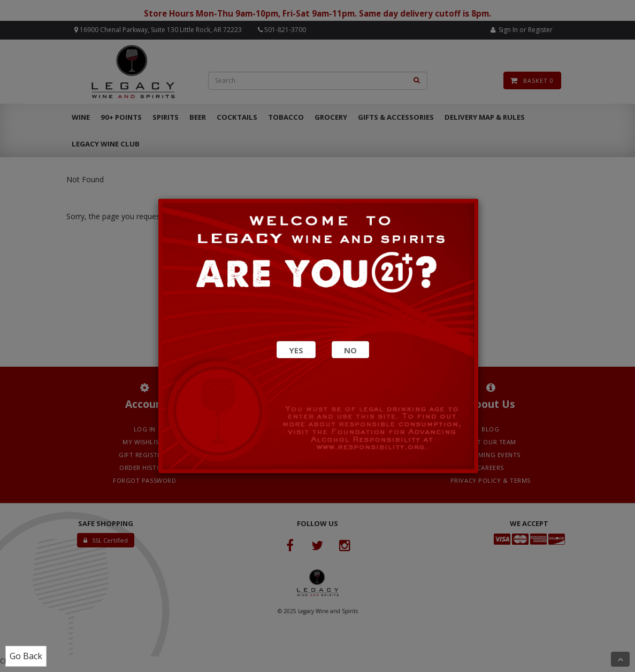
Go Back (26, 656)
